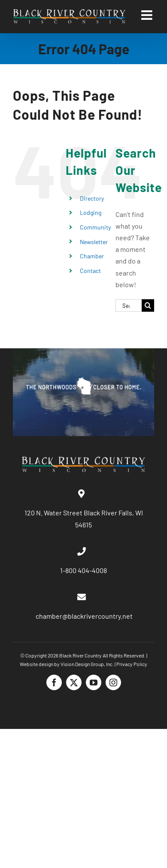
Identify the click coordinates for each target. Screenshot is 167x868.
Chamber (92, 256)
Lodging (91, 212)
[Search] (148, 305)
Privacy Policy (132, 664)
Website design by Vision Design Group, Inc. (67, 664)
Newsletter (94, 242)
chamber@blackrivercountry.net (83, 616)
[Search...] (129, 305)
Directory (92, 198)
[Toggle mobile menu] (148, 15)
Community (95, 227)
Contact (90, 271)
